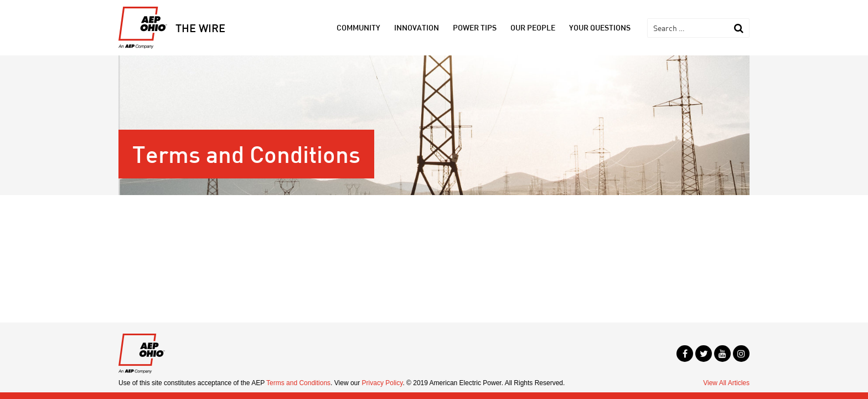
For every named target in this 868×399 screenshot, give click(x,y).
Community (358, 27)
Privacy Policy (383, 383)
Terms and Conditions (298, 383)
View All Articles (726, 383)
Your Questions (600, 27)
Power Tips (475, 27)
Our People (533, 27)
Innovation (417, 27)
